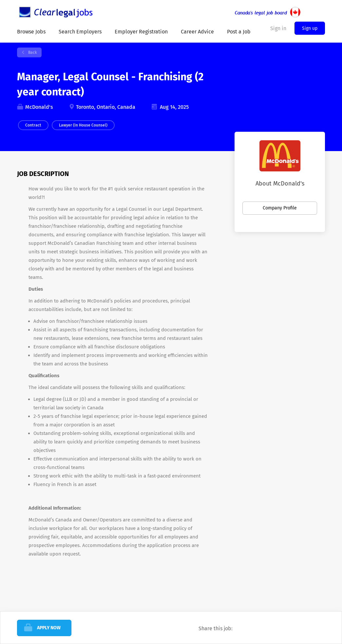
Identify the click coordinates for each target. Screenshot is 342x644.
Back (32, 52)
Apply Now (49, 628)
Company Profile (280, 208)
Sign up (310, 28)
